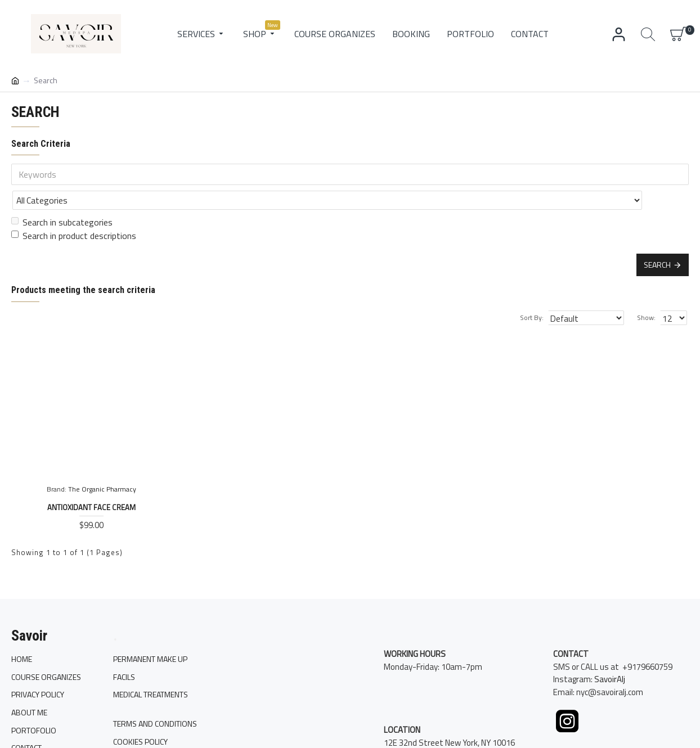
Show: (650, 293)
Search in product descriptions (74, 211)
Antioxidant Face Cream (91, 483)
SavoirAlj (610, 693)
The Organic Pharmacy (102, 465)
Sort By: (545, 293)
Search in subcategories (62, 197)
